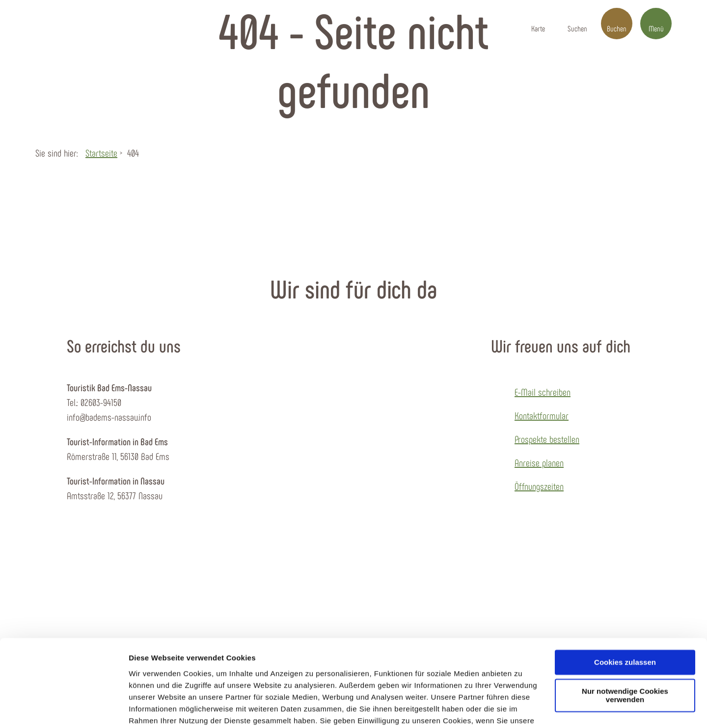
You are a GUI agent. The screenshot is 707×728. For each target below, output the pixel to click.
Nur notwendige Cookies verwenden (625, 645)
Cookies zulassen (625, 611)
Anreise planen (539, 462)
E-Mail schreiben (543, 392)
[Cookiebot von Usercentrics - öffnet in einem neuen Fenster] (64, 709)
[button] (538, 24)
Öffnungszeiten (539, 486)
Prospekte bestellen (547, 439)
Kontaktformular (542, 415)
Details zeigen (153, 709)
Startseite (101, 153)
